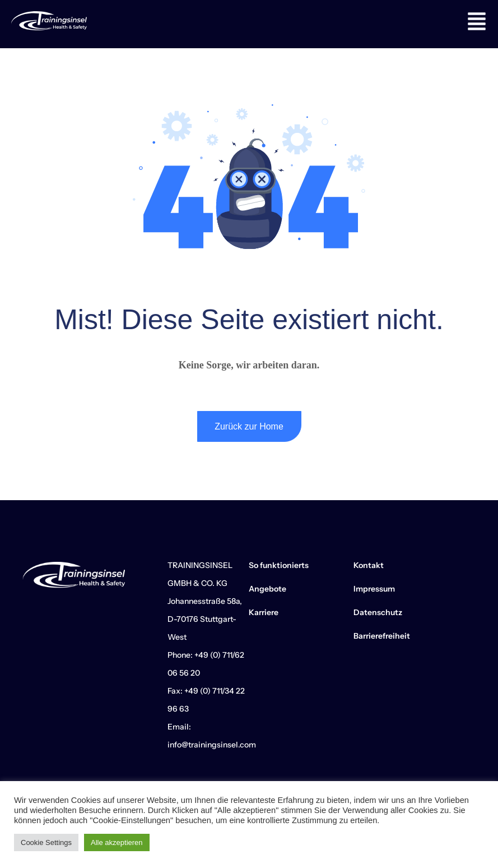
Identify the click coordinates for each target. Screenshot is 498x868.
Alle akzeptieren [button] (117, 842)
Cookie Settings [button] (46, 842)
